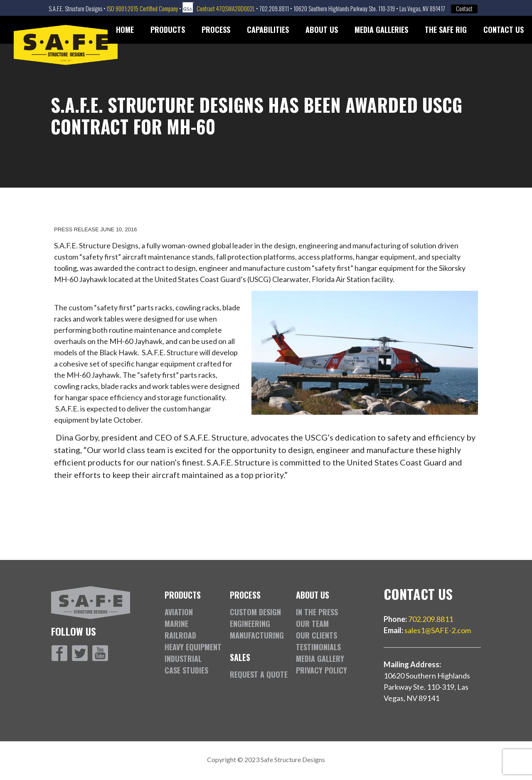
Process (216, 30)
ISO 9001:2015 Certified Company (142, 9)
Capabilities (268, 30)
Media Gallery (320, 659)
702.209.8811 (431, 619)
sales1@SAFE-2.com (438, 630)
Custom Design (255, 612)
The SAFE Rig (446, 30)
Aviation (179, 612)
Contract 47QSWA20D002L (226, 9)
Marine (176, 624)
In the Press (317, 612)
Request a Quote (259, 674)
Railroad (180, 635)
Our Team (312, 624)
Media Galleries (381, 30)
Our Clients (316, 635)
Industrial (183, 659)
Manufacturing (257, 635)
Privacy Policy (321, 670)
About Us (322, 30)
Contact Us (504, 30)
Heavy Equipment (193, 647)
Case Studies (186, 670)
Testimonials (318, 647)
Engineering (250, 624)
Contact (464, 9)
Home (125, 30)
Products (168, 30)
